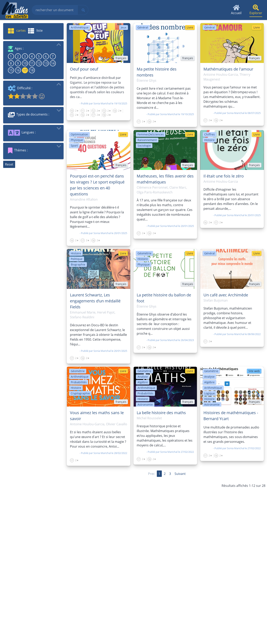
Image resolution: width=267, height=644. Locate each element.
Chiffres (210, 134)
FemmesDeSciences (151, 134)
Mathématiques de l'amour (228, 69)
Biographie (78, 264)
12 (39, 63)
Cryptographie (80, 393)
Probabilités (79, 382)
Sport (74, 146)
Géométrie (144, 253)
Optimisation (79, 134)
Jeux (124, 27)
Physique (77, 140)
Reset (9, 164)
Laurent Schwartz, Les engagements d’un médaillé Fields (95, 301)
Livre (190, 27)
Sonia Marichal (102, 103)
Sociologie (144, 146)
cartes (17, 30)
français (121, 58)
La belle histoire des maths (161, 413)
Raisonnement (147, 140)
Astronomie (145, 404)
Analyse (143, 377)
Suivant (180, 474)
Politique (77, 259)
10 (25, 63)
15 (11, 70)
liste (35, 30)
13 (46, 63)
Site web (254, 371)
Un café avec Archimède (226, 295)
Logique (210, 393)
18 (32, 70)
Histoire (209, 140)
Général (143, 27)
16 (18, 70)
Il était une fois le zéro (224, 176)
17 (25, 70)
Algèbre (143, 382)
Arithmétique (80, 27)
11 (32, 63)
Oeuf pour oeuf (84, 69)
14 (53, 63)
